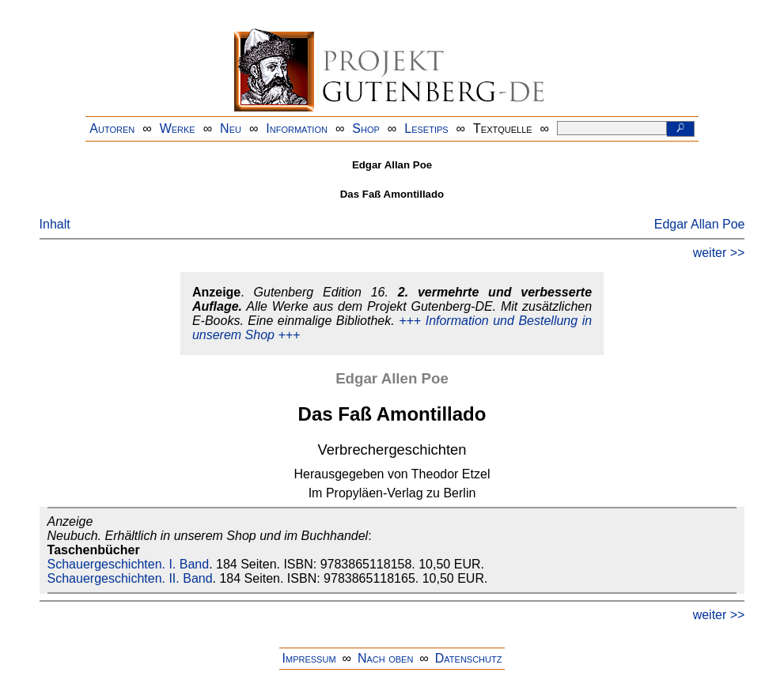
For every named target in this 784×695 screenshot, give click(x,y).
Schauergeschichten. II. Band (130, 578)
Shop (366, 128)
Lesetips (426, 128)
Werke (178, 128)
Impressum (309, 658)
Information (297, 128)
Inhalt (55, 224)
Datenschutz (469, 658)
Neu (231, 128)
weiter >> (719, 253)
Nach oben (385, 658)
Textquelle (503, 128)
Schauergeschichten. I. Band (129, 564)
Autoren (112, 128)
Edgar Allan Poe (700, 224)
